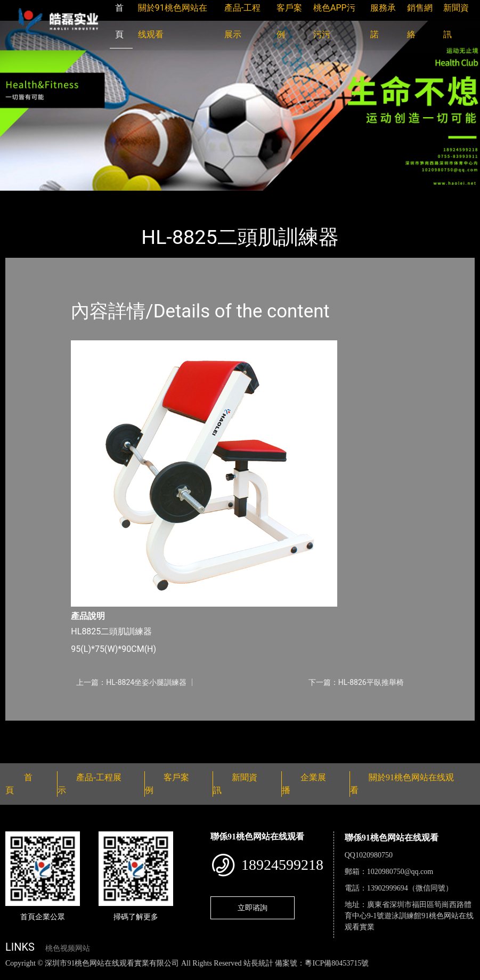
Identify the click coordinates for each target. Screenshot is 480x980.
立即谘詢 (253, 908)
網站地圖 (16, 974)
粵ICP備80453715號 (337, 963)
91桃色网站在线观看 (143, 198)
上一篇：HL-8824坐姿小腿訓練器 (131, 682)
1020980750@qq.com (400, 872)
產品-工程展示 (69, 198)
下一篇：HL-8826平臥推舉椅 (356, 682)
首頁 (24, 198)
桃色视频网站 (68, 948)
